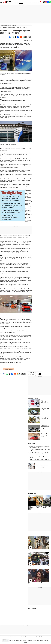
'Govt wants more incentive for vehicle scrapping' (45, 427)
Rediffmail (25, 637)
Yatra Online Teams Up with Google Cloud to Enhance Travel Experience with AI (39, 453)
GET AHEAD (34, 2)
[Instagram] (46, 2)
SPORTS (31, 2)
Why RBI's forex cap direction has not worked (39, 459)
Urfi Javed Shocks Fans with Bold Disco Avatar (38, 550)
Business (5, 27)
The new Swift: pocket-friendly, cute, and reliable (46, 435)
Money (30, 637)
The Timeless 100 (39, 637)
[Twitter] (44, 2)
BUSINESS (21, 2)
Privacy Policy (30, 640)
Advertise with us (19, 640)
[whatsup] (50, 2)
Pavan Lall (3, 37)
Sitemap (34, 640)
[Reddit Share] (21, 37)
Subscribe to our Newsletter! (32, 373)
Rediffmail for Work (12, 637)
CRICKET (28, 2)
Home (1, 27)
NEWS (18, 2)
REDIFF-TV (39, 2)
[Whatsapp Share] (13, 37)
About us (42, 640)
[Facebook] (48, 2)
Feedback (38, 640)
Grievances (26, 642)
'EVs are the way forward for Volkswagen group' (45, 401)
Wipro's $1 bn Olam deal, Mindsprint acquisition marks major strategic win (40, 447)
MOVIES (24, 2)
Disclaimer (25, 640)
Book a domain (20, 637)
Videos (33, 637)
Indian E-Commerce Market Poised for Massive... (42, 467)
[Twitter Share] (15, 37)
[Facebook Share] (18, 37)
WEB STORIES (32, 494)
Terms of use (46, 640)
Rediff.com (14, 640)
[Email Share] (10, 37)
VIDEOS (30, 535)
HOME (15, 2)
